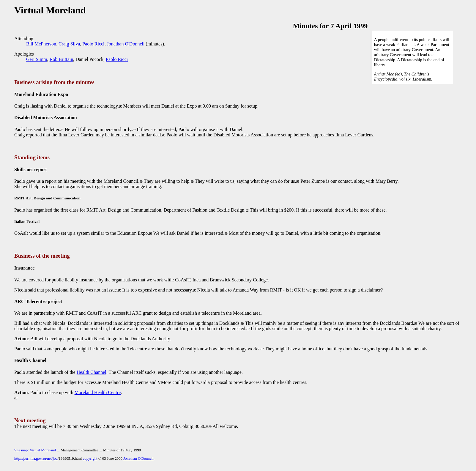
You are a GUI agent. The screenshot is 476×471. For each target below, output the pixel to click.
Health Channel (92, 372)
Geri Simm (37, 59)
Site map (21, 450)
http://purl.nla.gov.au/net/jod (36, 459)
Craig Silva (69, 44)
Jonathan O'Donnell (126, 44)
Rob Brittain (62, 59)
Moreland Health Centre (98, 392)
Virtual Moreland (43, 450)
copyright (90, 459)
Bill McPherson (41, 44)
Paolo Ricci (93, 44)
